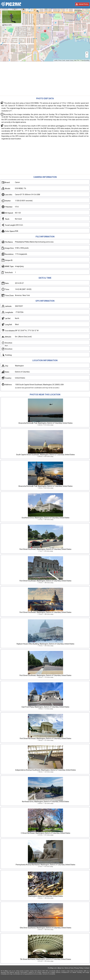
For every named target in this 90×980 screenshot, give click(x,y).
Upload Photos (84, 4)
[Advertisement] (45, 79)
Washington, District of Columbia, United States (46, 896)
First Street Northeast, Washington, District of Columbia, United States (46, 738)
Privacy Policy (79, 968)
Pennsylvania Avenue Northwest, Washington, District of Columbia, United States (45, 865)
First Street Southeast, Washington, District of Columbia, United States (45, 549)
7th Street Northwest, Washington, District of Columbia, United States (45, 959)
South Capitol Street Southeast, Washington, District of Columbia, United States (45, 455)
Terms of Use (69, 968)
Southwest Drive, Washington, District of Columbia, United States (46, 518)
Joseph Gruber (69, 60)
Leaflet (56, 60)
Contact (87, 968)
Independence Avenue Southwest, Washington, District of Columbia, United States (46, 770)
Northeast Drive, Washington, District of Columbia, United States (46, 802)
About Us (61, 968)
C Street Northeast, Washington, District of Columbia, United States (46, 833)
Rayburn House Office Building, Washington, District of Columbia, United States (45, 644)
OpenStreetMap (85, 60)
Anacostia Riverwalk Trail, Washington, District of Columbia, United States (46, 423)
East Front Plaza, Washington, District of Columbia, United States (45, 707)
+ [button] (87, 53)
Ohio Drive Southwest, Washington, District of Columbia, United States (46, 928)
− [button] (87, 56)
